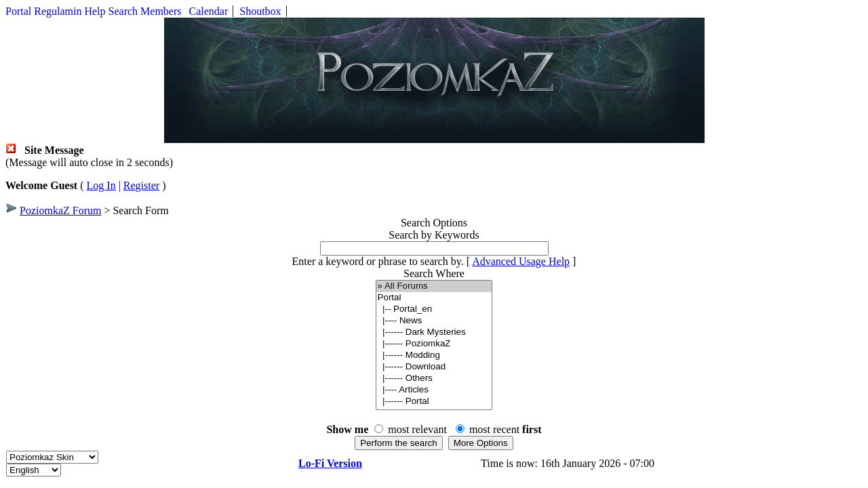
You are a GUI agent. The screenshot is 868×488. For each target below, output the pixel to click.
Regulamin (58, 11)
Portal (18, 11)
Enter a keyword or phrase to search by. (378, 261)
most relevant (417, 429)
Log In (101, 185)
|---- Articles (434, 390)
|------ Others (434, 379)
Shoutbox (260, 11)
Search (123, 11)
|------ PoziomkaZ (434, 344)
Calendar (209, 11)
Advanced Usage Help (521, 261)
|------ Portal (434, 402)
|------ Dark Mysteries (434, 332)
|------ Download (434, 367)
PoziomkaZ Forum (60, 210)
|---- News (434, 321)
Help (95, 11)
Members (161, 11)
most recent (506, 429)
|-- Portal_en (434, 309)
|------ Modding (434, 355)
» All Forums (434, 286)
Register (141, 185)
